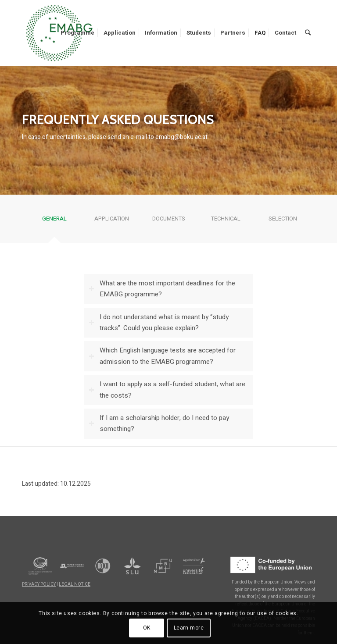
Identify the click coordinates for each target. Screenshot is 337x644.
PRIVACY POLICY (39, 584)
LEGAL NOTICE (75, 584)
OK (147, 628)
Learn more (189, 628)
